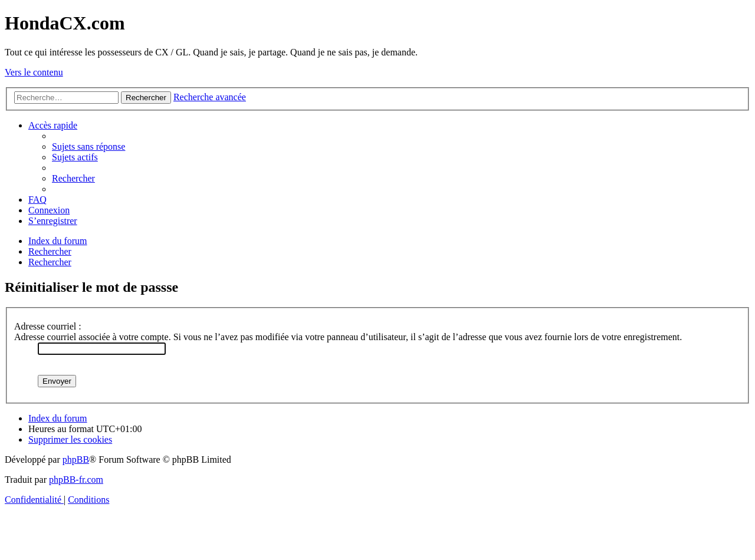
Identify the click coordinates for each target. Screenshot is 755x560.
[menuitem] (88, 146)
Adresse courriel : (48, 326)
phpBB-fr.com (76, 480)
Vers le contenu (34, 72)
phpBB (76, 459)
